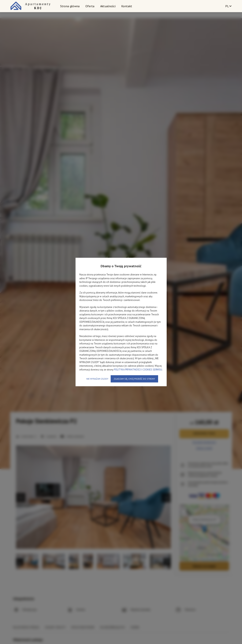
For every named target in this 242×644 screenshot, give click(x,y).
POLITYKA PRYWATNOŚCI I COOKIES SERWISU (138, 370)
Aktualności (108, 6)
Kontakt (127, 6)
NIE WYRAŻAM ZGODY (97, 379)
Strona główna (70, 6)
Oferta (90, 6)
